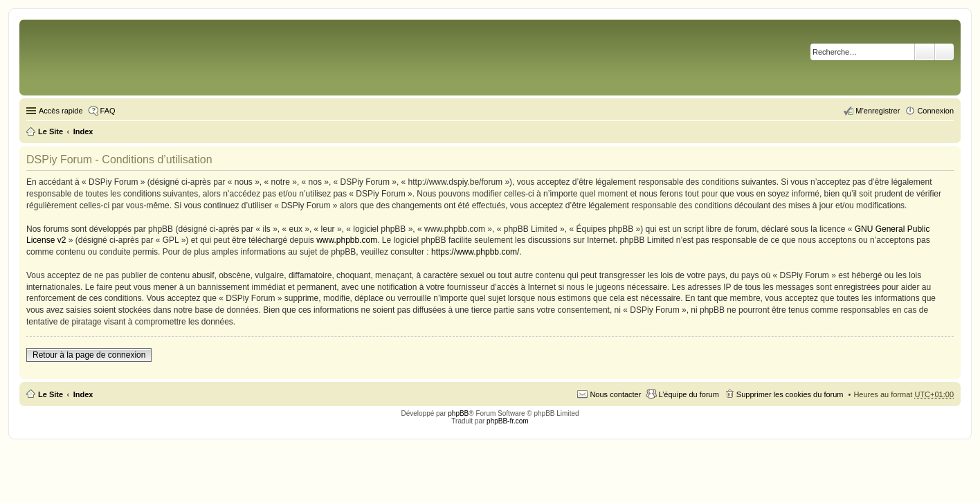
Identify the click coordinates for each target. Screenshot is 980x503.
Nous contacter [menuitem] (615, 394)
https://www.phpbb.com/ (475, 252)
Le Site (51, 394)
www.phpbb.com (347, 240)
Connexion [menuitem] (935, 111)
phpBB (458, 413)
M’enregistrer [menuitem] (878, 111)
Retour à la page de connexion (89, 355)
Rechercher (925, 52)
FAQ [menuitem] (108, 111)
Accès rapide (61, 111)
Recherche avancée (944, 52)
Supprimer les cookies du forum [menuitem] (790, 394)
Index (83, 394)
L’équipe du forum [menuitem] (688, 394)
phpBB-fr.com (508, 421)
